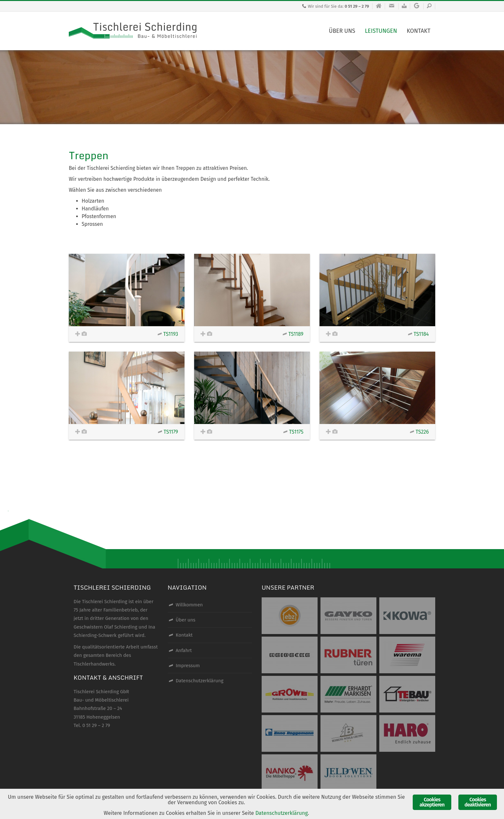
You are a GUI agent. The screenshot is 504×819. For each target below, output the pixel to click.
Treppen (89, 155)
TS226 (419, 432)
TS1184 (418, 334)
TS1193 (168, 334)
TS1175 (293, 432)
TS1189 (293, 334)
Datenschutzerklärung (284, 813)
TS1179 (168, 432)
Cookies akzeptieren (432, 801)
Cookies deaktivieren (478, 801)
